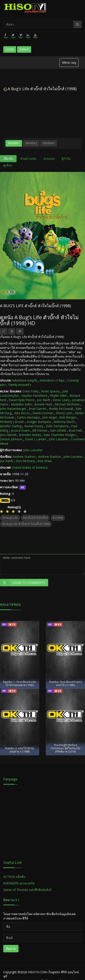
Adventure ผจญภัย (25, 380)
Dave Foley (31, 391)
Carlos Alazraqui (28, 417)
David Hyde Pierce (22, 400)
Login (10, 49)
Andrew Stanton (24, 457)
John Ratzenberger (13, 409)
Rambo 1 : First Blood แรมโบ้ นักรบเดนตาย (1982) (20, 683)
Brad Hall (75, 430)
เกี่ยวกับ (8, 159)
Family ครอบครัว (20, 385)
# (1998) (58, 518)
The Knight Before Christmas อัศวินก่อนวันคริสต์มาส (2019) (65, 748)
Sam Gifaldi (58, 430)
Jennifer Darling (11, 426)
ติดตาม (11, 949)
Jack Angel (49, 417)
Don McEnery (25, 461)
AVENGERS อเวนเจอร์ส (19, 883)
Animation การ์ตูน (52, 380)
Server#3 (49, 143)
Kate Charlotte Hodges (60, 435)
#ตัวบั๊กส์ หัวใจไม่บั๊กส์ (35, 518)
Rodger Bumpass (39, 422)
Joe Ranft (44, 400)
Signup (24, 49)
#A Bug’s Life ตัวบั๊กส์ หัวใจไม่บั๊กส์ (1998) (26, 524)
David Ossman (43, 413)
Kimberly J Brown (12, 422)
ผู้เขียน (8, 165)
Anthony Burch (64, 422)
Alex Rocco (22, 413)
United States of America (30, 467)
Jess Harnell (8, 435)
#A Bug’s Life (10, 518)
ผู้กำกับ (66, 159)
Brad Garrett (38, 409)
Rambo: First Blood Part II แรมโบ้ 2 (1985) (65, 683)
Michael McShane (67, 404)
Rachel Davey (34, 426)
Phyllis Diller (59, 396)
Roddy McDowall (61, 409)
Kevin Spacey (50, 391)
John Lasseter (59, 439)
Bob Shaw (45, 461)
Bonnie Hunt (43, 404)
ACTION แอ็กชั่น (14, 877)
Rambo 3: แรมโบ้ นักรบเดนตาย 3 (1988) (20, 750)
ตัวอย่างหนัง (28, 159)
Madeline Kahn (21, 404)
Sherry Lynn (64, 413)
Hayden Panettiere (34, 396)
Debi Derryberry (57, 426)
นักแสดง (49, 159)
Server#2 (31, 143)
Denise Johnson (11, 439)
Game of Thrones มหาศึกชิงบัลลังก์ (28, 890)
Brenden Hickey (30, 435)
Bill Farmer (40, 430)
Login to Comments (23, 583)
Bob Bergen (68, 417)
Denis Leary (61, 400)
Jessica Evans (20, 430)
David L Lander (36, 439)
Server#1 (14, 143)
